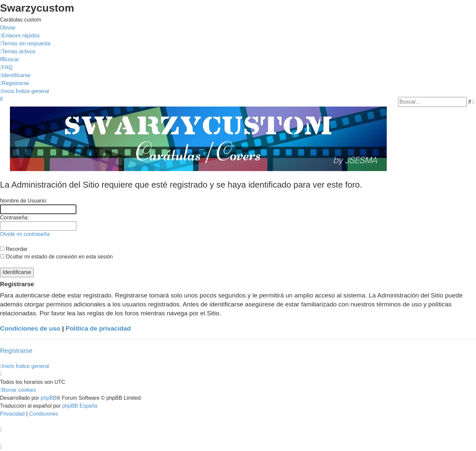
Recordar (14, 249)
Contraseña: (14, 218)
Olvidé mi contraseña (25, 234)
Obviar (8, 28)
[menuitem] (25, 44)
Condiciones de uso (30, 328)
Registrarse (16, 351)
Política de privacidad (98, 328)
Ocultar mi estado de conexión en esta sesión (56, 257)
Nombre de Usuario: (24, 201)
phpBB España (80, 406)
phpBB (49, 398)
